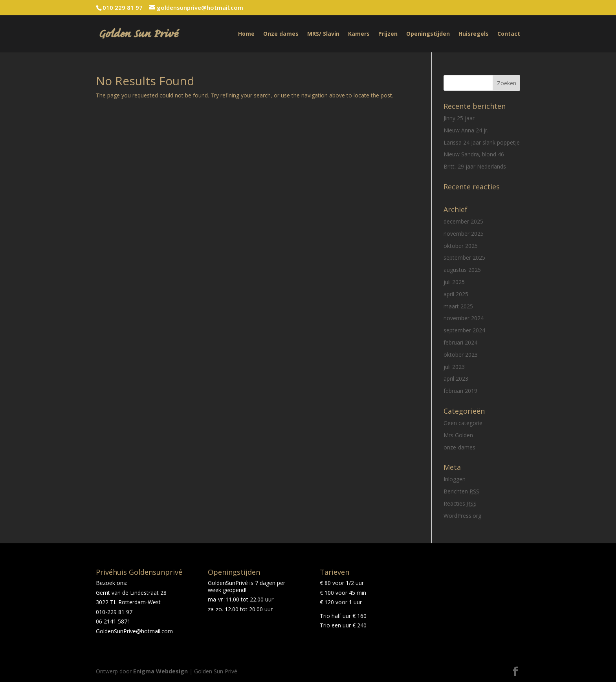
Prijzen (388, 34)
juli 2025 (454, 282)
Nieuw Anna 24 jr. (466, 130)
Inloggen (455, 479)
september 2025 (464, 258)
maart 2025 (458, 306)
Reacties (460, 503)
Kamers (359, 34)
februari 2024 (460, 342)
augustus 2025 (462, 270)
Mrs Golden (458, 435)
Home (246, 34)
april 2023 (456, 379)
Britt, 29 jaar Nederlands (475, 166)
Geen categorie (463, 423)
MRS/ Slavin (323, 34)
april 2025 (456, 294)
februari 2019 (460, 391)
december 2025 (463, 221)
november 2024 (464, 318)
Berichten (461, 491)
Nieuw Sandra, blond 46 (474, 154)
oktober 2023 (461, 355)
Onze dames (281, 34)
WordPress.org (462, 516)
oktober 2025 (461, 246)
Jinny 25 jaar (459, 118)
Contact (509, 34)
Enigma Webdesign (160, 671)
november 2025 (464, 234)
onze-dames (459, 447)
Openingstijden (428, 34)
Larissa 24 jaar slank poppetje (482, 142)
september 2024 (464, 330)
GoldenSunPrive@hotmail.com (134, 631)
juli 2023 (454, 367)
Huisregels (474, 34)
